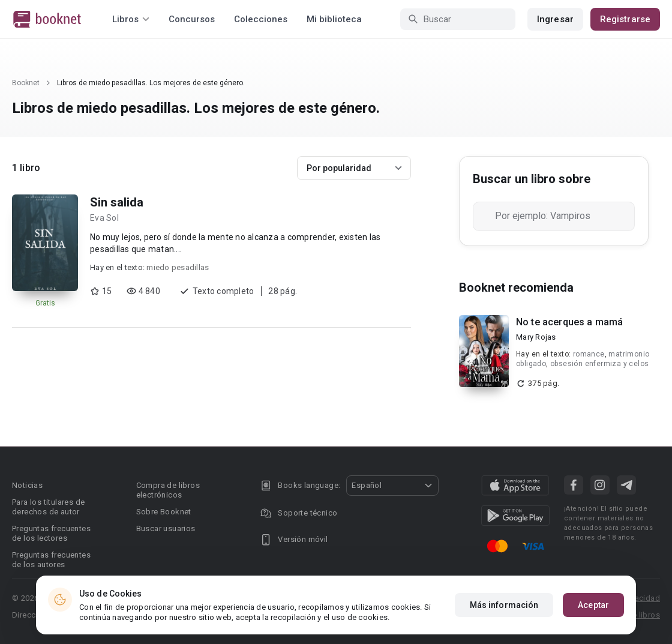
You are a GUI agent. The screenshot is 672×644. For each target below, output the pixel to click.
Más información (504, 605)
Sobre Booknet (164, 512)
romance (589, 354)
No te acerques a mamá (569, 322)
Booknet (26, 83)
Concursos (192, 19)
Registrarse (625, 19)
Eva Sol (104, 218)
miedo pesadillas (178, 267)
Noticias (27, 485)
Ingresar (555, 19)
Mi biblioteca (334, 19)
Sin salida (117, 202)
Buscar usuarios (166, 528)
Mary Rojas (536, 337)
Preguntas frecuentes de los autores (51, 560)
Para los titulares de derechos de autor (48, 507)
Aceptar (593, 605)
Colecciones (261, 19)
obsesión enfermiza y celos (599, 364)
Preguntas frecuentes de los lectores (51, 533)
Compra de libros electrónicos (168, 490)
